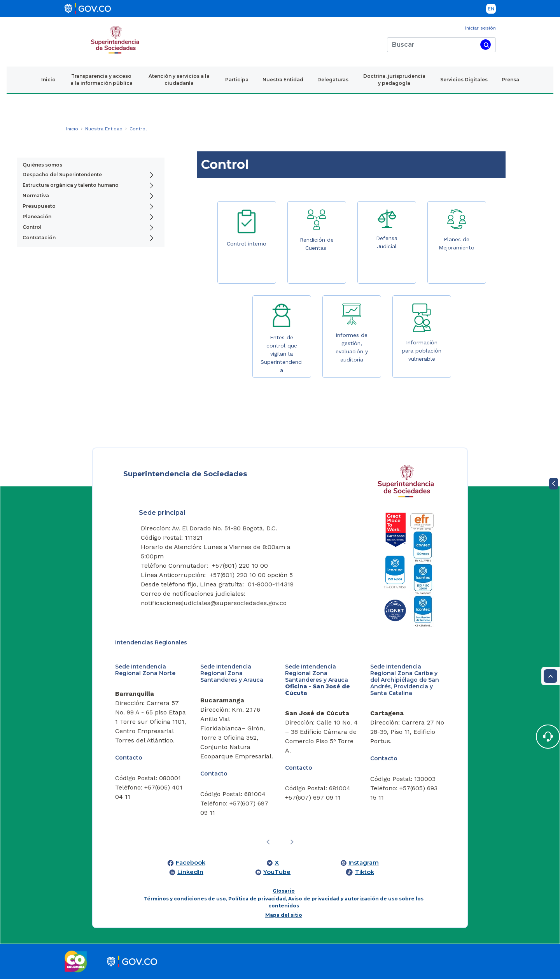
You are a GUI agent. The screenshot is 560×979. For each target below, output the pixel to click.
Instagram (364, 863)
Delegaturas (333, 80)
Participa (237, 80)
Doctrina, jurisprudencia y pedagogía (394, 80)
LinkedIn (190, 872)
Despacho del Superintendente (62, 175)
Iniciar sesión (480, 28)
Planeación (37, 217)
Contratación (39, 238)
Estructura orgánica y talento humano (71, 185)
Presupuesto (39, 206)
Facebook (191, 863)
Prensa (510, 80)
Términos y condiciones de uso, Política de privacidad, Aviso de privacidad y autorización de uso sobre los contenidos (284, 902)
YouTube (277, 872)
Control (32, 227)
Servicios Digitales (464, 80)
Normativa (36, 196)
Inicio (48, 80)
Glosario (284, 891)
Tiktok (365, 872)
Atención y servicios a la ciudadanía (179, 80)
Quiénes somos (42, 165)
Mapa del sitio (284, 915)
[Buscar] (432, 45)
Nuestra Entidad (283, 80)
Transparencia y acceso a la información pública (101, 80)
